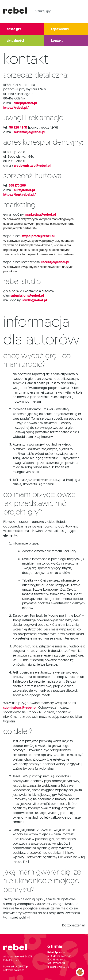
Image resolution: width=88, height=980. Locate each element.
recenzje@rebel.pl (55, 262)
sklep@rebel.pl (25, 103)
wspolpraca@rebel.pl (38, 236)
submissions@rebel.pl (27, 296)
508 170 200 (17, 185)
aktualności (15, 41)
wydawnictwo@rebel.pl (32, 166)
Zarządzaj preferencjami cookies (80, 971)
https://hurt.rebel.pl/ (20, 195)
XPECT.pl (23, 967)
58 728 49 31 (18, 128)
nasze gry (14, 29)
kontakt (57, 41)
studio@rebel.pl (35, 300)
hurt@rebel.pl (24, 190)
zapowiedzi (60, 29)
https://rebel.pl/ (16, 108)
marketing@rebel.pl (41, 215)
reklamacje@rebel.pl (30, 132)
